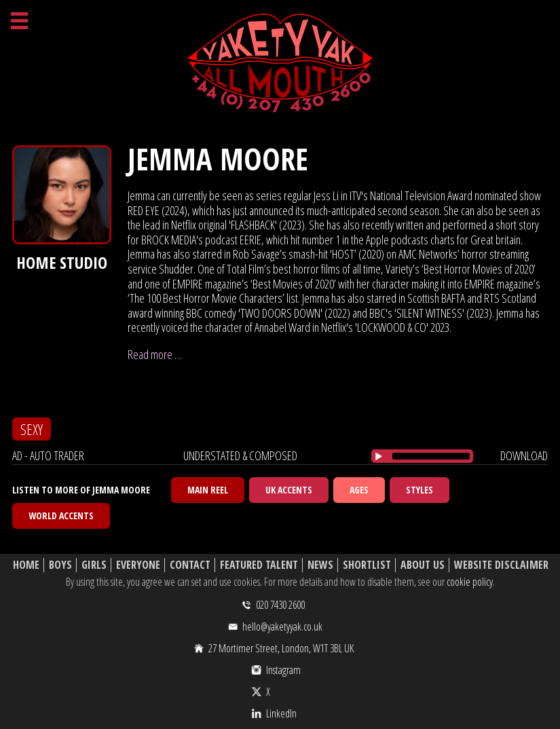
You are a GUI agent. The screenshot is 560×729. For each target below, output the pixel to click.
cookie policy (470, 582)
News (320, 565)
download (524, 455)
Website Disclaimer (501, 565)
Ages (359, 490)
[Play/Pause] (379, 456)
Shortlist (367, 565)
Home (26, 565)
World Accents (61, 516)
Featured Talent (259, 565)
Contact (190, 565)
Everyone (138, 565)
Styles (419, 490)
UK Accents (289, 490)
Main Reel (208, 490)
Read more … (155, 354)
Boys (60, 565)
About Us (423, 565)
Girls (94, 565)
